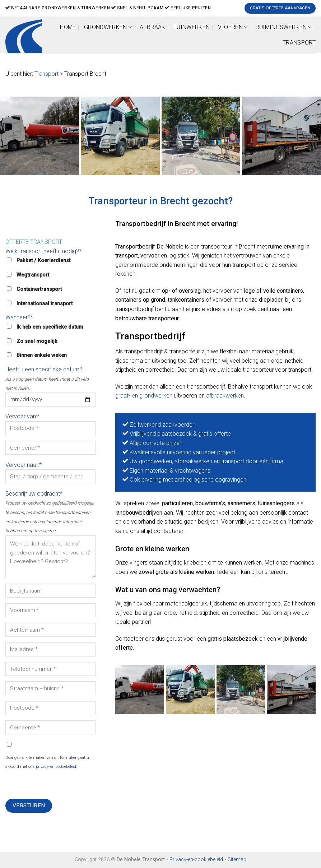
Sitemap (237, 860)
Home (68, 27)
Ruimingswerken (284, 27)
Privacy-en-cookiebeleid (196, 860)
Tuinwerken (192, 27)
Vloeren (233, 27)
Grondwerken (108, 27)
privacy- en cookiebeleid (56, 767)
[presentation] (60, 785)
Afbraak (152, 27)
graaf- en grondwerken (144, 396)
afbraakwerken (225, 396)
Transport (299, 43)
